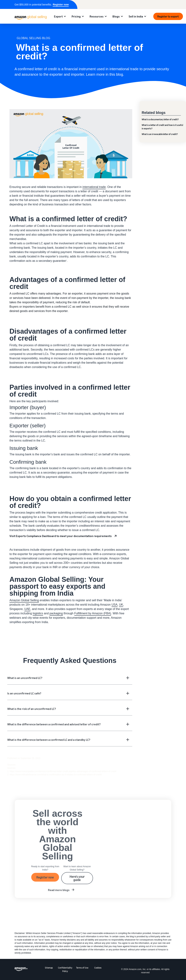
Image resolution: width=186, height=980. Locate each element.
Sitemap (49, 968)
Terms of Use (82, 968)
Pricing (76, 16)
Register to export (168, 16)
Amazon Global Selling (24, 600)
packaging (56, 613)
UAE (27, 609)
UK (121, 605)
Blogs (116, 16)
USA (115, 605)
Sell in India (136, 16)
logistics (38, 613)
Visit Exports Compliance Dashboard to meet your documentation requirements (61, 536)
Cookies (98, 968)
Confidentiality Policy (65, 969)
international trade (94, 187)
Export (58, 16)
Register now (61, 5)
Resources (97, 16)
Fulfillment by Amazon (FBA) (93, 613)
